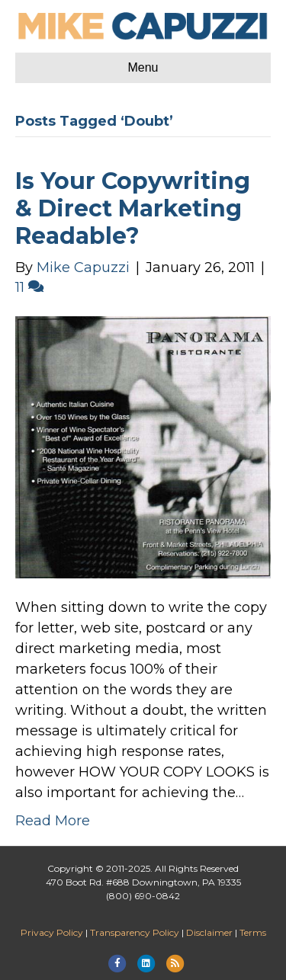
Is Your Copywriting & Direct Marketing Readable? (133, 208)
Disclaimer (209, 932)
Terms (253, 932)
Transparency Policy (135, 932)
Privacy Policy (52, 932)
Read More (53, 821)
